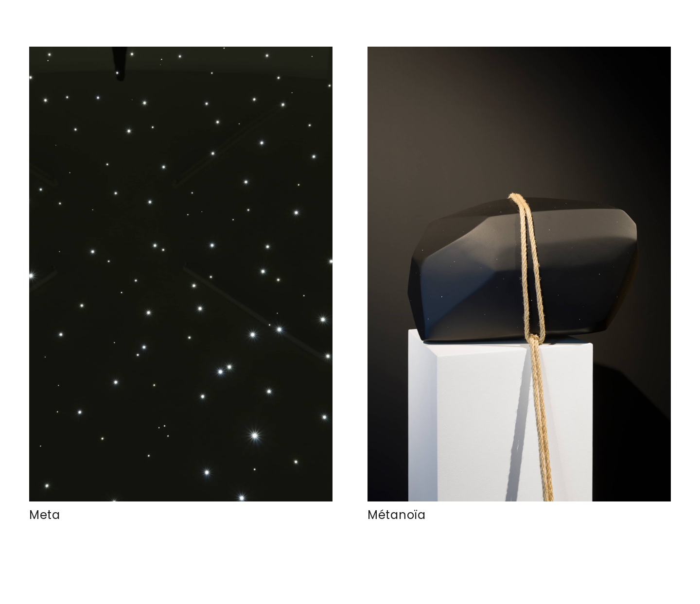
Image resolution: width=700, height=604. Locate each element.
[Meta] (181, 274)
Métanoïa (397, 515)
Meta (45, 515)
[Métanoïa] (519, 274)
